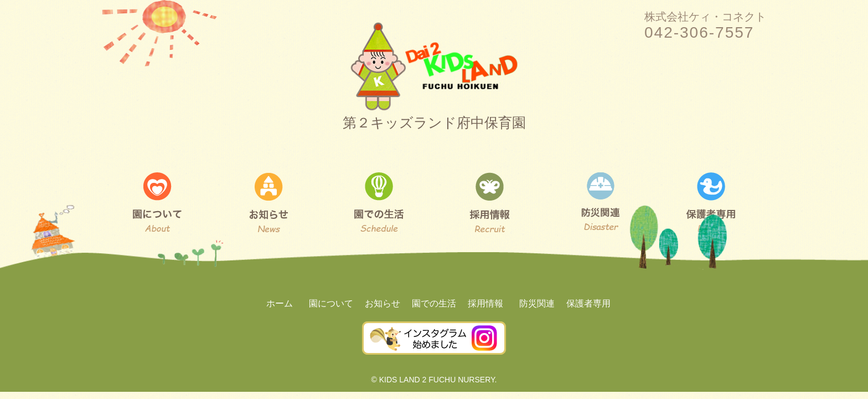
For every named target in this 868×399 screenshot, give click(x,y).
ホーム (280, 303)
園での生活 (434, 303)
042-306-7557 (699, 33)
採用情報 (485, 303)
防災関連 (537, 303)
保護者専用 (588, 303)
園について (331, 303)
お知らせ (383, 303)
